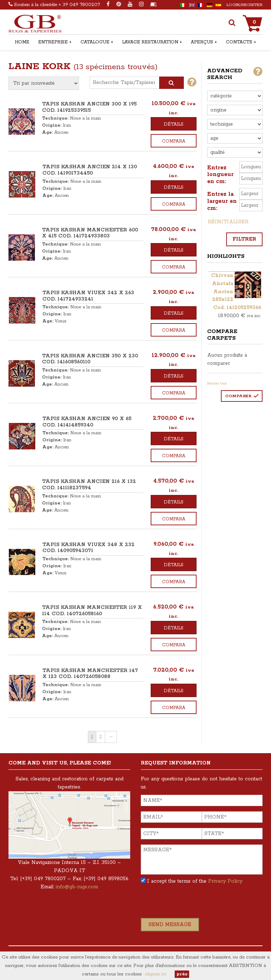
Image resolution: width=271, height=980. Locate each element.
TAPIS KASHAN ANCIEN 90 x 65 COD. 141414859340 (87, 422)
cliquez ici (155, 974)
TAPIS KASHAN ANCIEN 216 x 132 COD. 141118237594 (89, 485)
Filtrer (244, 239)
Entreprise (53, 42)
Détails (174, 124)
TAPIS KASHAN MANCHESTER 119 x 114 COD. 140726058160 (92, 611)
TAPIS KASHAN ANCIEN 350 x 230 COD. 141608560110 (90, 359)
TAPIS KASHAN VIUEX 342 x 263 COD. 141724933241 (88, 296)
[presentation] (194, 904)
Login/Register (245, 5)
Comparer (238, 396)
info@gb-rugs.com (77, 887)
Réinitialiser (228, 222)
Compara (174, 141)
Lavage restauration (150, 42)
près (182, 974)
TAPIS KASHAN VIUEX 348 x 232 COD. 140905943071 (88, 548)
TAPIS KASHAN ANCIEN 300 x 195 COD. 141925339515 (89, 107)
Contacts (239, 42)
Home (22, 42)
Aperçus (202, 42)
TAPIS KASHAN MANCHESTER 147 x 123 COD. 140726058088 (90, 674)
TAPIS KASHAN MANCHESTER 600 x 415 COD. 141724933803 (90, 233)
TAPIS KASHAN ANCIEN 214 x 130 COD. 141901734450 (90, 170)
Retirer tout (217, 383)
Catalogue (95, 42)
